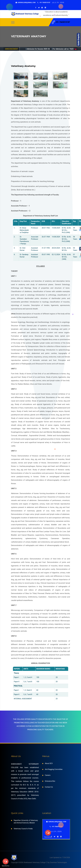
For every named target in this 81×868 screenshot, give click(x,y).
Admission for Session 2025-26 (49, 49)
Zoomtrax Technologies (58, 862)
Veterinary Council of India (23, 829)
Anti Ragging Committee (54, 769)
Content (79, 40)
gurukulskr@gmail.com (26, 3)
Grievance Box (50, 781)
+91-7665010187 (44, 3)
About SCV (49, 763)
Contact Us (49, 787)
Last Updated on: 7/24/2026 (60, 857)
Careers (48, 775)
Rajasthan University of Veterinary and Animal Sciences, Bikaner (26, 822)
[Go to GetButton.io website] (6, 866)
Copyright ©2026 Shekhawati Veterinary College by (31, 862)
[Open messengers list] (6, 861)
